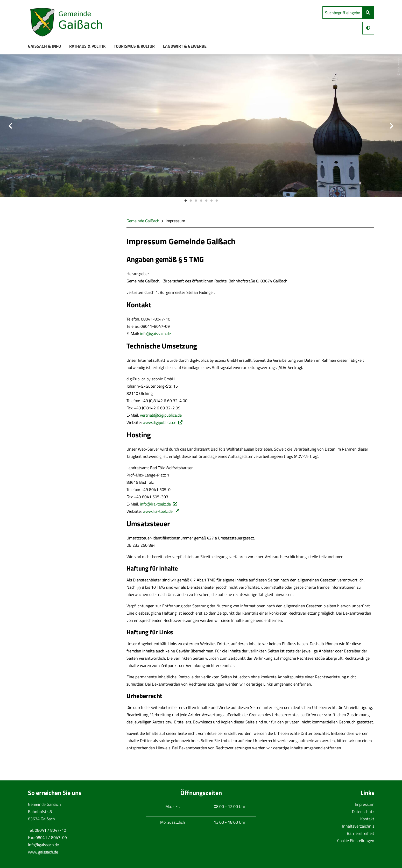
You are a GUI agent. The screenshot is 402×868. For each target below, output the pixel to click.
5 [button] (206, 201)
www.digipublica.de (159, 422)
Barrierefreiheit (361, 833)
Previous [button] (10, 126)
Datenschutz (363, 812)
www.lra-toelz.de (158, 511)
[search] (343, 13)
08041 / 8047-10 (50, 830)
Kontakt (367, 819)
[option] (201, 126)
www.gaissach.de (43, 852)
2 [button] (191, 201)
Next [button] (392, 126)
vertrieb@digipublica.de (161, 415)
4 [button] (201, 201)
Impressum (365, 804)
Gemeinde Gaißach (143, 221)
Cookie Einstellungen (356, 841)
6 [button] (211, 201)
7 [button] (217, 201)
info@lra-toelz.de (155, 504)
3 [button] (196, 201)
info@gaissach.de (155, 333)
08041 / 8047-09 (51, 837)
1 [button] (186, 201)
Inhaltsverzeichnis (358, 826)
